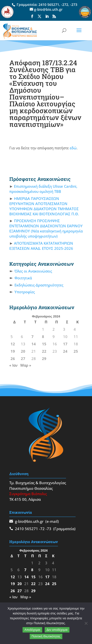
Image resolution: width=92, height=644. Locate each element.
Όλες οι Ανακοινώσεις (33, 271)
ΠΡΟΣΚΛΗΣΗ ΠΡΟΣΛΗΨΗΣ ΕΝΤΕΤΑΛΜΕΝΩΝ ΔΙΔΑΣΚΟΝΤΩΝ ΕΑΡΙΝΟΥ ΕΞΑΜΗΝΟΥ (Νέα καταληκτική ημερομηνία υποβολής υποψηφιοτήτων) (46, 228)
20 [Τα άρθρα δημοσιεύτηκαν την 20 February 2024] (23, 351)
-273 (74, 5)
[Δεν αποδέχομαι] (86, 623)
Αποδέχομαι (32, 630)
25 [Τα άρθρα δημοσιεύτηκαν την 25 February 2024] (76, 351)
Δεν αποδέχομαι (57, 630)
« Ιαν (13, 365)
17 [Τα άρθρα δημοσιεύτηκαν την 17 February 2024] (65, 344)
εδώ (73, 148)
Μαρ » (26, 365)
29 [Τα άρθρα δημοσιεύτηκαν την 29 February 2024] (44, 359)
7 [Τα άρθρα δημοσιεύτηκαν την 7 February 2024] (33, 337)
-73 (48, 529)
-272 (65, 5)
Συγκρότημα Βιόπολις (28, 494)
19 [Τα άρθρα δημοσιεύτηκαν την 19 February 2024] (13, 351)
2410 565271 (49, 5)
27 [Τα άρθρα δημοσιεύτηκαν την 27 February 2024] (23, 359)
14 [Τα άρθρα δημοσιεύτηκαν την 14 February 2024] (34, 344)
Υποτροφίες (25, 292)
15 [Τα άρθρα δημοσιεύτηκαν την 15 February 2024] (44, 344)
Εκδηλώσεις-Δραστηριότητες (39, 285)
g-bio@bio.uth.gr (29, 521)
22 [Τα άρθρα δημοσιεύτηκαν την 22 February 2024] (44, 351)
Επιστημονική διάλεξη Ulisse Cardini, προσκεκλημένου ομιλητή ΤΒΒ (43, 189)
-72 (42, 529)
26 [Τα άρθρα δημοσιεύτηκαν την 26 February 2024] (13, 359)
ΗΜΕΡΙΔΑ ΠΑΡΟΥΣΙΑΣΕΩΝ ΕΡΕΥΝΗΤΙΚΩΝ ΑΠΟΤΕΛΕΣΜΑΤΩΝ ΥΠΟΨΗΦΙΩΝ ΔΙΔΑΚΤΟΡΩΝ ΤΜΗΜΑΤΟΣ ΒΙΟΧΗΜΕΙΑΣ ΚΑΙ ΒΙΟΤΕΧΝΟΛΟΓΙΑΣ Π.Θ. (44, 206)
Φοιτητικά (23, 278)
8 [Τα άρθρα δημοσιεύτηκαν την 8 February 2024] (43, 337)
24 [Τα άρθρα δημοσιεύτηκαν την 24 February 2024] (65, 351)
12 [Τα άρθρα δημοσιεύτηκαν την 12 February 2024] (13, 344)
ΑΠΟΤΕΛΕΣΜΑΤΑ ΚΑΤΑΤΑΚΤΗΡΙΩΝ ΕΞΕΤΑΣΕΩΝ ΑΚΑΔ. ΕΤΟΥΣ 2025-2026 (41, 246)
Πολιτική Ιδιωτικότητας (46, 636)
